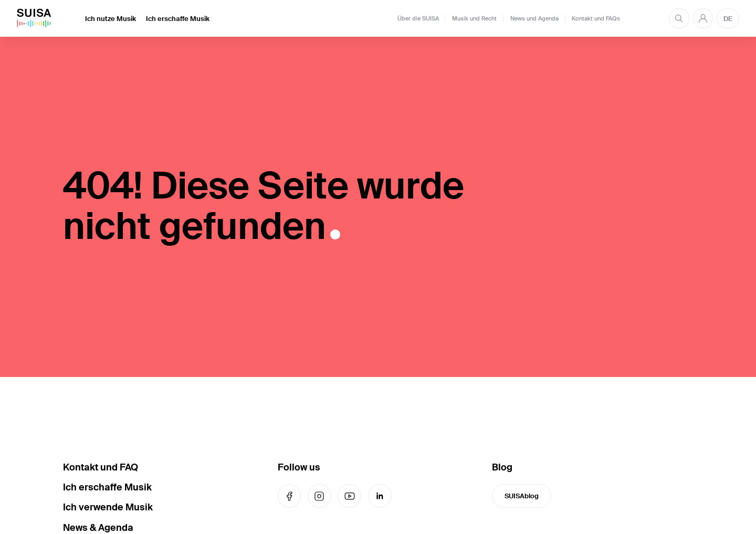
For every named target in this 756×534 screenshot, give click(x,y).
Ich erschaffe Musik (178, 19)
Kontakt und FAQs (596, 18)
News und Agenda (534, 18)
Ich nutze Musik (111, 19)
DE (728, 19)
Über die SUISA (418, 18)
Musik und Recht (474, 18)
